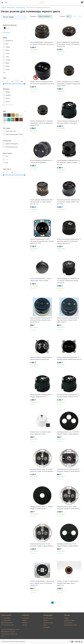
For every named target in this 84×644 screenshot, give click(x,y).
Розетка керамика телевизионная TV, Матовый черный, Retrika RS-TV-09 (68, 396)
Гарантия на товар (48, 623)
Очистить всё (7, 33)
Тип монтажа (7, 141)
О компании (25, 618)
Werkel (7, 50)
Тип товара (7, 128)
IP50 (7, 159)
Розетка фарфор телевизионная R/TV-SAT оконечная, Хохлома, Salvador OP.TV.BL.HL (42, 202)
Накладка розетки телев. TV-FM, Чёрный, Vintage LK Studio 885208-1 (68, 545)
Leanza (7, 53)
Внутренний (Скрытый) (12, 147)
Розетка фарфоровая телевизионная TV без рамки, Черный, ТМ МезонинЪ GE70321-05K (68, 44)
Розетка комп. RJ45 (11, 131)
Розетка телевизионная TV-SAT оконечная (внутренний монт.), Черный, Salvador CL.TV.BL (42, 241)
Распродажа (47, 627)
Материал (6, 89)
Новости (24, 620)
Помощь (46, 620)
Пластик (8, 98)
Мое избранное (68, 623)
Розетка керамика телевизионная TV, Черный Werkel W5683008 (41, 161)
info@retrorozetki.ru (8, 623)
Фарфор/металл (10, 105)
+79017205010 (7, 618)
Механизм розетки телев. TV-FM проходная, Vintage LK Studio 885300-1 (69, 508)
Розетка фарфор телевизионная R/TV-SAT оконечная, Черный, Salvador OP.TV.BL (69, 162)
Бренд (5, 38)
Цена (5, 78)
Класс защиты (8, 153)
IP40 (7, 163)
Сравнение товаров (69, 620)
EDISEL (8, 66)
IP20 (7, 156)
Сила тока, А (7, 169)
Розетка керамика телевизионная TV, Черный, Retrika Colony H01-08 (41, 358)
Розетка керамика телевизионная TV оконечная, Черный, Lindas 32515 (68, 122)
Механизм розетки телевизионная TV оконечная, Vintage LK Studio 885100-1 (69, 470)
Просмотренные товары (71, 625)
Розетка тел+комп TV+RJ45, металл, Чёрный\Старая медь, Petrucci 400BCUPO (68, 583)
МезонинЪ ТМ (9, 41)
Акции (45, 625)
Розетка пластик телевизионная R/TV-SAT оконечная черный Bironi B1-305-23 (42, 83)
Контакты (25, 625)
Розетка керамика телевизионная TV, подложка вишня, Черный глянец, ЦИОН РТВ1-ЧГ (68, 320)
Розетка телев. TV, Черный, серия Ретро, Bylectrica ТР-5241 (40, 433)
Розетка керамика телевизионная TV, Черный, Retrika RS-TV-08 (41, 396)
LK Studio (8, 60)
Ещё (4, 73)
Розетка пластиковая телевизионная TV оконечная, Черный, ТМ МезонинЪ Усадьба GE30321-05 (69, 241)
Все (68, 16)
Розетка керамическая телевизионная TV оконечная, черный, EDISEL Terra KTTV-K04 (68, 202)
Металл (8, 102)
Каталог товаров (8, 17)
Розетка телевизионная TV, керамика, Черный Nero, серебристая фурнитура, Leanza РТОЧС (69, 84)
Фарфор (8, 92)
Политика (25, 623)
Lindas (7, 57)
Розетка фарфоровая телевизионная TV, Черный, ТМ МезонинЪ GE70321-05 (42, 43)
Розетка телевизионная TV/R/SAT (14, 134)
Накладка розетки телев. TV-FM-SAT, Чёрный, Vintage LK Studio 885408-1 (68, 433)
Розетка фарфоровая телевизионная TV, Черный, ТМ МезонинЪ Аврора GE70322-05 (68, 281)
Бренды (66, 618)
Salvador (8, 47)
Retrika (7, 63)
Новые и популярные (44, 16)
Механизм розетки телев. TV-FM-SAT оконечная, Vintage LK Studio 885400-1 (42, 470)
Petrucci (8, 69)
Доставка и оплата (48, 618)
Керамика (8, 95)
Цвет (5, 111)
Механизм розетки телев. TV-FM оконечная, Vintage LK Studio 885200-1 (42, 545)
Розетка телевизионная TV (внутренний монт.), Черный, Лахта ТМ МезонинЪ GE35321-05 (42, 583)
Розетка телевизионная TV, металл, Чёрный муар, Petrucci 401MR (41, 280)
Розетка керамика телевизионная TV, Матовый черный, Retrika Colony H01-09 (69, 358)
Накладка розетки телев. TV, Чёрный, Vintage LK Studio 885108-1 (41, 508)
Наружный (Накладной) (12, 144)
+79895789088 (7, 620)
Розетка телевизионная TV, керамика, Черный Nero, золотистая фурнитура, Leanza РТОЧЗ (42, 123)
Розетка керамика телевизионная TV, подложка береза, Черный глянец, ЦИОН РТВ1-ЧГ (41, 320)
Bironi (7, 44)
